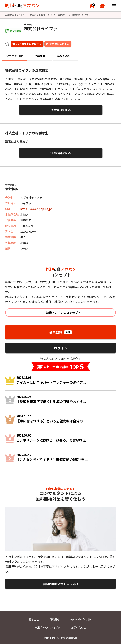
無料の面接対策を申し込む (61, 584)
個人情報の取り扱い (81, 619)
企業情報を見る (61, 110)
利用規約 (54, 619)
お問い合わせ (78, 627)
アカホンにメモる (59, 44)
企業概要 (40, 56)
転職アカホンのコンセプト (64, 313)
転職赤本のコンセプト (48, 627)
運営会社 (34, 619)
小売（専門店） (59, 15)
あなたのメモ (65, 56)
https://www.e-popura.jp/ (36, 209)
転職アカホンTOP (15, 15)
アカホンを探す (38, 15)
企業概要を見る (61, 153)
